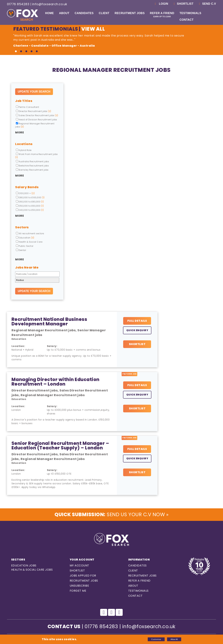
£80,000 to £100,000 (30, 197)
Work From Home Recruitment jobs (36, 156)
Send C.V (207, 4)
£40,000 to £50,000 (30, 210)
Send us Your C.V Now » (111, 515)
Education (25, 238)
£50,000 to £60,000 (30, 206)
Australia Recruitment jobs (32, 161)
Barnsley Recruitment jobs (32, 170)
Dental (21, 250)
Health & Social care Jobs (32, 570)
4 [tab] (32, 51)
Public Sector (25, 246)
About (64, 13)
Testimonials (190, 13)
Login (161, 4)
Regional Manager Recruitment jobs (35, 125)
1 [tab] (16, 51)
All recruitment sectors (30, 233)
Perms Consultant (27, 107)
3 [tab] (26, 51)
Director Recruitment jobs (34, 111)
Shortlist (183, 4)
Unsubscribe (79, 586)
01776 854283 (18, 4)
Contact (187, 20)
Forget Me (78, 591)
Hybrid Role (24, 150)
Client (104, 13)
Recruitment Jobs (130, 13)
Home (49, 13)
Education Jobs (24, 565)
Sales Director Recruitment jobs (37, 115)
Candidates (84, 13)
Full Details (137, 321)
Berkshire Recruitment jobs (32, 166)
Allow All (174, 639)
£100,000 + (25, 193)
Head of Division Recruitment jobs (36, 120)
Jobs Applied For (83, 576)
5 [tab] (37, 51)
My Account (79, 565)
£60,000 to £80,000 (30, 202)
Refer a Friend (162, 15)
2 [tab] (21, 51)
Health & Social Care (29, 242)
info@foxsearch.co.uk (50, 4)
